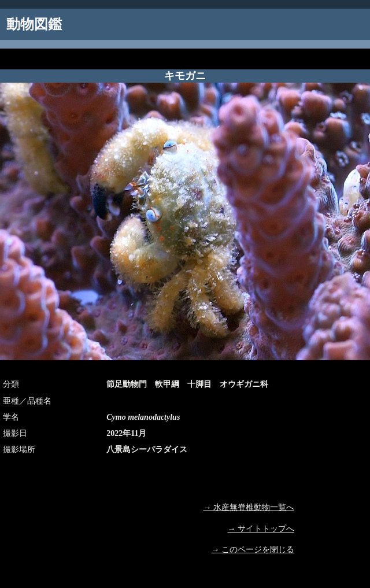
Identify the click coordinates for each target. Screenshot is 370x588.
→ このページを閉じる (253, 550)
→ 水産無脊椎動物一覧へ (249, 507)
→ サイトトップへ (261, 529)
